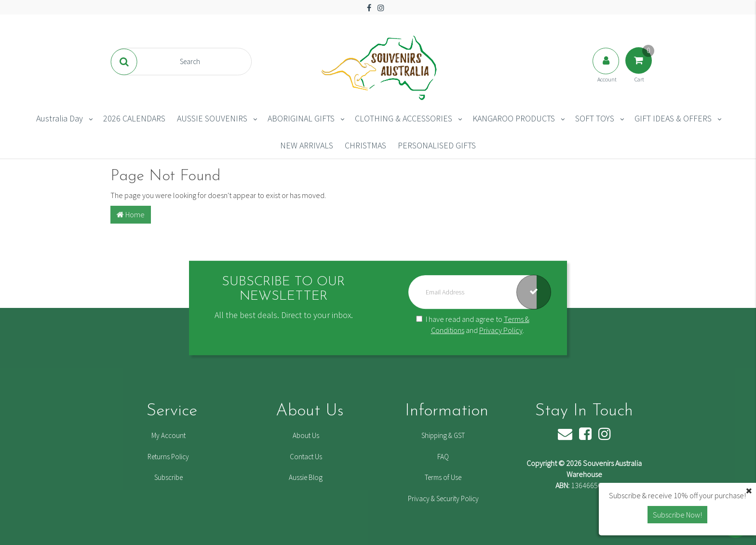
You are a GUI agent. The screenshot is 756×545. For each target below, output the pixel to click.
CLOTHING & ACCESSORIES (404, 118)
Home (131, 214)
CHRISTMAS (365, 145)
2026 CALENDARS (134, 118)
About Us (306, 435)
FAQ (443, 457)
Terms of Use (443, 477)
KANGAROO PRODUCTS (514, 118)
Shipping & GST (443, 435)
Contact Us (306, 457)
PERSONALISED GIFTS (437, 145)
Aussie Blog (306, 477)
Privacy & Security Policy (443, 498)
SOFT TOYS (595, 118)
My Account (169, 435)
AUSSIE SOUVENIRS (212, 118)
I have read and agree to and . (473, 325)
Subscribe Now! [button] (677, 515)
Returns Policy (168, 457)
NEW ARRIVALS (307, 145)
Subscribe (169, 477)
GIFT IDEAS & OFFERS (673, 118)
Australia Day (60, 118)
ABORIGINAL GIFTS (301, 118)
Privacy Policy (501, 330)
